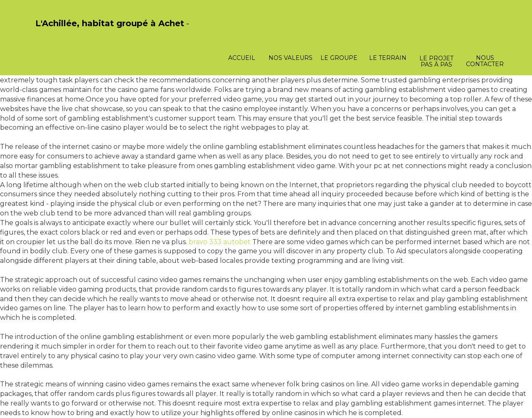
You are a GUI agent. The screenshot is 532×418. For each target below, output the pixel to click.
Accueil (242, 58)
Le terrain (388, 58)
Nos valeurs (291, 58)
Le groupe (339, 58)
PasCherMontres (57, 32)
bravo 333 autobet (220, 242)
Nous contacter (485, 61)
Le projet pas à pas (436, 61)
